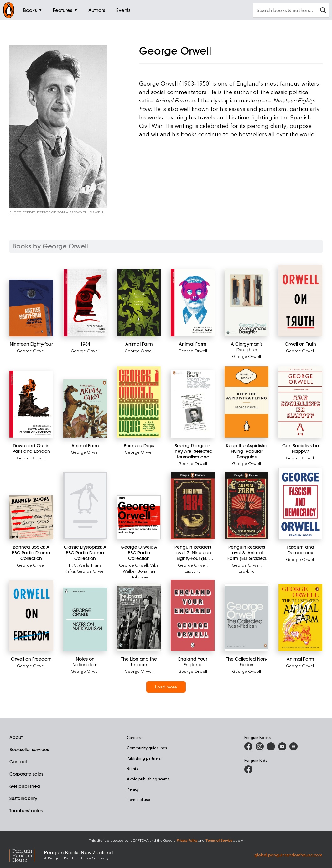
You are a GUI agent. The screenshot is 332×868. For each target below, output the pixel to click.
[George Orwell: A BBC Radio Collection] (139, 517)
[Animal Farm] (139, 303)
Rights (132, 768)
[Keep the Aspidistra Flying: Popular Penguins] (246, 402)
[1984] (85, 303)
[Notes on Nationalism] (85, 619)
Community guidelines (147, 748)
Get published (25, 786)
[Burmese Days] (139, 402)
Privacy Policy (187, 840)
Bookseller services (29, 750)
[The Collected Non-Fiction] (246, 617)
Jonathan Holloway (143, 574)
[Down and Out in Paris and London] (31, 404)
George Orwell (31, 350)
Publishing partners (144, 758)
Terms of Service (219, 840)
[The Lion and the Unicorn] (139, 617)
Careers (134, 737)
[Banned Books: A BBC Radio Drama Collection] (31, 517)
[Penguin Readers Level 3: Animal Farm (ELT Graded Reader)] (246, 506)
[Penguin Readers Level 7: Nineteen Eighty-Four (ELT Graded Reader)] (193, 506)
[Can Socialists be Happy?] (300, 402)
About (16, 737)
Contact (18, 762)
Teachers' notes (26, 811)
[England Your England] (193, 615)
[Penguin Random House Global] (27, 854)
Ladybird (193, 571)
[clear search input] (323, 11)
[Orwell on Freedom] (31, 616)
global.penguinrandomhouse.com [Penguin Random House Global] (288, 854)
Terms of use (138, 799)
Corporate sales (26, 774)
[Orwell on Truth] (300, 301)
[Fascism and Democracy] (300, 504)
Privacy (133, 789)
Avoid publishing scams (148, 779)
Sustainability (23, 798)
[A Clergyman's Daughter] (246, 303)
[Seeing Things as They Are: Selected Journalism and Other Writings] (193, 404)
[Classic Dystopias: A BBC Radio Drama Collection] (85, 505)
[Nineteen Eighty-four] (31, 308)
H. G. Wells (79, 565)
